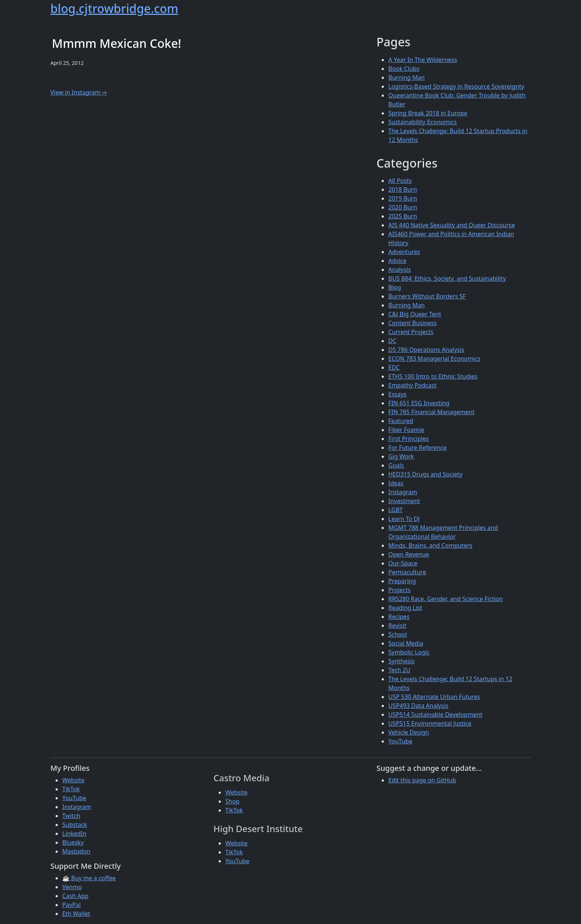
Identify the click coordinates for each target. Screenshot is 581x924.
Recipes (399, 617)
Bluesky (73, 842)
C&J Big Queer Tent (415, 314)
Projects (399, 590)
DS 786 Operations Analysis (426, 350)
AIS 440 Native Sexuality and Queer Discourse (452, 225)
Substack (75, 825)
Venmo (72, 887)
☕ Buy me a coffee (89, 878)
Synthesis (401, 661)
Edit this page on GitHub (422, 780)
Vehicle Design (409, 732)
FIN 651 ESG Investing (419, 403)
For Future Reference (418, 448)
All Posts (400, 181)
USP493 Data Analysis (418, 706)
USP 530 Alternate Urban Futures (434, 697)
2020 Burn (403, 207)
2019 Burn (403, 198)
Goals (396, 465)
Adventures (404, 252)
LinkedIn (74, 834)
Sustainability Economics (423, 122)
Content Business (413, 323)
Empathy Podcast (412, 385)
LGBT (396, 510)
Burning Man (406, 77)
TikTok (71, 789)
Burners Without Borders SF (427, 296)
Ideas (396, 483)
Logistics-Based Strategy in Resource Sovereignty (456, 86)
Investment (404, 501)
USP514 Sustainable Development (435, 715)
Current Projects (411, 332)
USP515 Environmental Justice (430, 723)
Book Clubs (404, 69)
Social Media (406, 643)
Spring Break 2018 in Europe (428, 113)
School (398, 634)
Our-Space (403, 563)
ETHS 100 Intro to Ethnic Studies (433, 376)
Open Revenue (409, 554)
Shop (232, 801)
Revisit (397, 626)
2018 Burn (403, 189)
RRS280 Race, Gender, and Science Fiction (446, 599)
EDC (394, 367)
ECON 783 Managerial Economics (434, 359)
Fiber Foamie (406, 430)
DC (392, 341)
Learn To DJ (404, 519)
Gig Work (401, 456)
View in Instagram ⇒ (79, 92)
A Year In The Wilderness (423, 60)
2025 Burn (403, 216)
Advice (397, 261)
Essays (397, 394)
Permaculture (407, 572)
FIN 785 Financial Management (431, 412)
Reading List (405, 608)
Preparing (402, 581)
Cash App (75, 896)
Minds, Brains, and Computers (430, 545)
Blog (395, 287)
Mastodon (76, 851)
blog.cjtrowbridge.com (114, 8)
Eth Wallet (76, 914)
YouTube (400, 741)
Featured (401, 421)
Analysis (400, 270)
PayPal (72, 905)
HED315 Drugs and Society (425, 474)
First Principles (409, 439)
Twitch (71, 816)
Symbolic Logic (409, 652)
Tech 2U (399, 670)
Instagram (403, 492)
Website (73, 780)
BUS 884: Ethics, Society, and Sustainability (447, 278)
